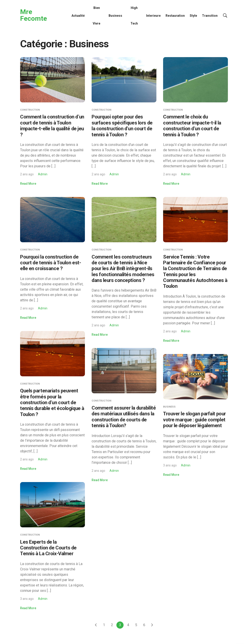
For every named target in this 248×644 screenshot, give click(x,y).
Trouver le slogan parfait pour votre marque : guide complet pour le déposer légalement (194, 420)
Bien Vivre (97, 16)
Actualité (78, 16)
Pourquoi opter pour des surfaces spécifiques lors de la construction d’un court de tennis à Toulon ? (122, 126)
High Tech (134, 16)
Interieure (153, 16)
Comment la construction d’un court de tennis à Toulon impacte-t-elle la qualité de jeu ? (52, 126)
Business (115, 16)
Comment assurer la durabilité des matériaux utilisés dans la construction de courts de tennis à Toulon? (124, 417)
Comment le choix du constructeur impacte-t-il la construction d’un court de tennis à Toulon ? (192, 126)
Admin (43, 174)
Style (193, 16)
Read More (28, 184)
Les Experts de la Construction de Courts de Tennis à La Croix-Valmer (48, 548)
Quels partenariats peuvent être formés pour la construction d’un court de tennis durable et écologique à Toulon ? (52, 403)
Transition (210, 16)
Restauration (175, 16)
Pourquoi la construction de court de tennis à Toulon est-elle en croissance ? (50, 263)
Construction (30, 110)
